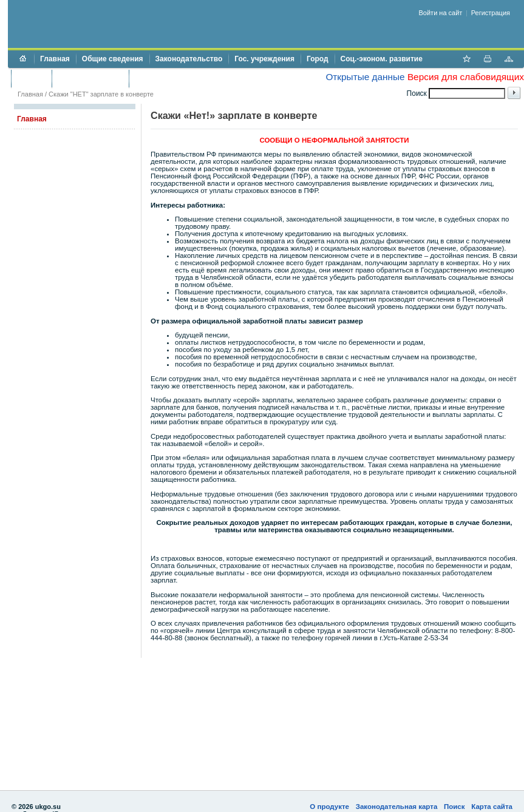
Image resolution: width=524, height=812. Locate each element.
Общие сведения (113, 59)
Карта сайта (492, 807)
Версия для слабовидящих (466, 77)
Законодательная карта (397, 807)
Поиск (454, 807)
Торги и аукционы (90, 78)
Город (318, 59)
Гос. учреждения (264, 59)
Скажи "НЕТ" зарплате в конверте (101, 94)
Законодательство (189, 59)
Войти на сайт (441, 13)
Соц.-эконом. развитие (382, 59)
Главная (55, 59)
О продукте (329, 807)
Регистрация (491, 13)
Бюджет (31, 78)
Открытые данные (365, 77)
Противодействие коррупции (187, 78)
